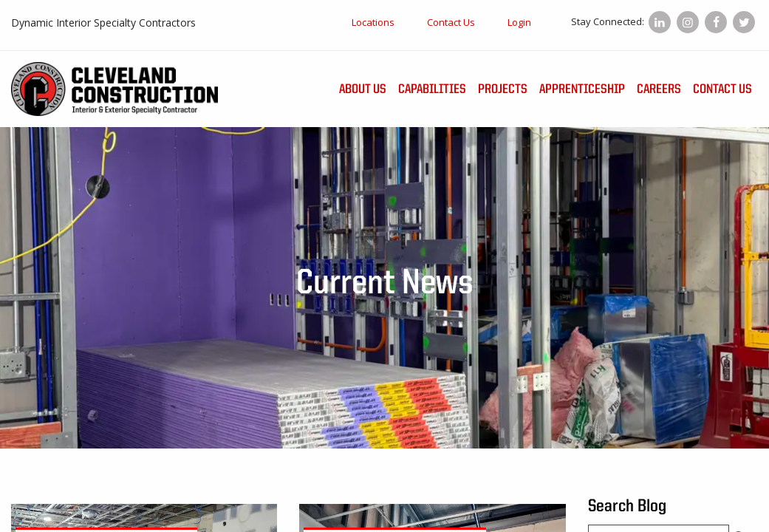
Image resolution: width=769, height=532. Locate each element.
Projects (503, 89)
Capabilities (432, 89)
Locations (373, 22)
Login (519, 22)
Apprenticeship (582, 89)
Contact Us (451, 22)
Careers (659, 89)
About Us (363, 89)
